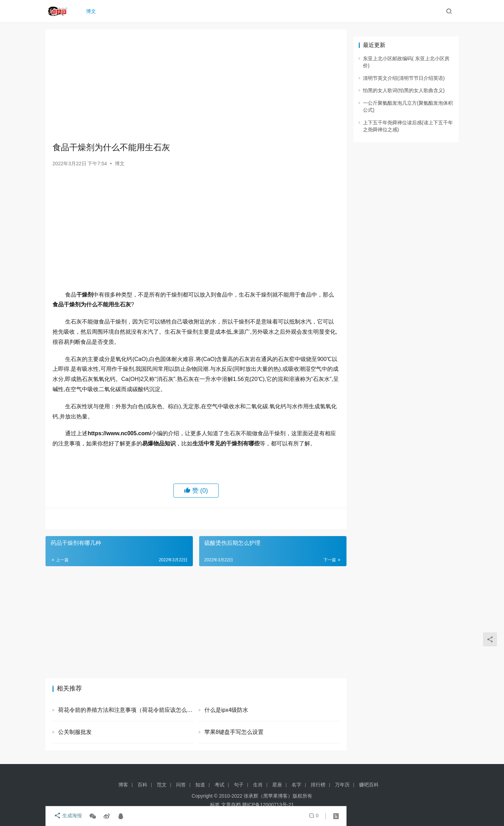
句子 (239, 785)
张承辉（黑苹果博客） (268, 796)
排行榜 (318, 785)
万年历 (342, 785)
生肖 (258, 785)
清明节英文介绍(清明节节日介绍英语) (404, 78)
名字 (296, 785)
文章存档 (231, 805)
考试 (219, 785)
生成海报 (66, 816)
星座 (277, 785)
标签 (215, 805)
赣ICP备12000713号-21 (268, 805)
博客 (123, 785)
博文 (92, 11)
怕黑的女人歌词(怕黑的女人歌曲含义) (404, 90)
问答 (181, 785)
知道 (200, 785)
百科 (142, 785)
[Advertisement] (196, 85)
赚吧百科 (369, 785)
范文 (162, 785)
